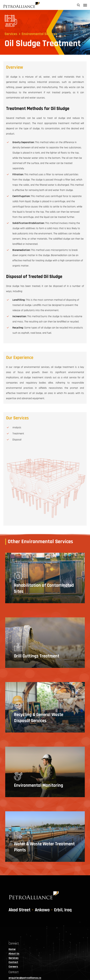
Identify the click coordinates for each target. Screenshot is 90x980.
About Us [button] (14, 954)
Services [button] (14, 958)
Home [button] (12, 949)
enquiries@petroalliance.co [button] (25, 978)
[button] (85, 5)
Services (11, 34)
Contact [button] (13, 962)
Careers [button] (13, 967)
